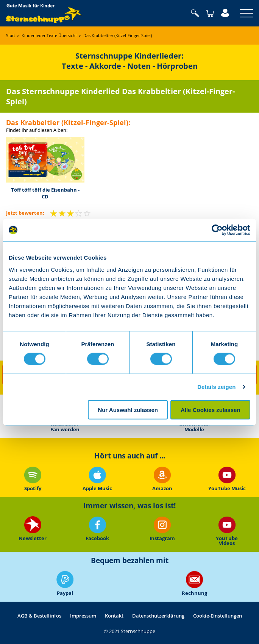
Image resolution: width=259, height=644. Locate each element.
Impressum (83, 616)
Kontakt (114, 616)
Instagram (162, 529)
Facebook (97, 529)
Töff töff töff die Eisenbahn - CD (45, 193)
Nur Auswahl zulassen (128, 409)
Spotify (32, 479)
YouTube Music (227, 479)
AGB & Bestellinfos (39, 616)
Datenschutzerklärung (158, 616)
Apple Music (97, 479)
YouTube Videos (227, 531)
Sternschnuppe (44, 13)
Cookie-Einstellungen (218, 616)
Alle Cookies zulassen (211, 409)
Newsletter (33, 529)
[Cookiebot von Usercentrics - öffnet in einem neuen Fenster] (217, 230)
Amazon (162, 479)
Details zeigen (216, 387)
